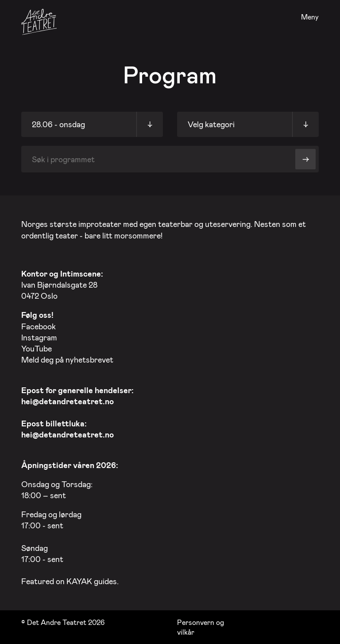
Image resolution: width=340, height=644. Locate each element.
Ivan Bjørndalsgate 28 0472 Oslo (62, 285)
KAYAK (79, 581)
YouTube (37, 348)
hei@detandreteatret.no (68, 401)
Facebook (39, 326)
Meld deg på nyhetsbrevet (67, 359)
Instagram (39, 337)
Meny (310, 17)
